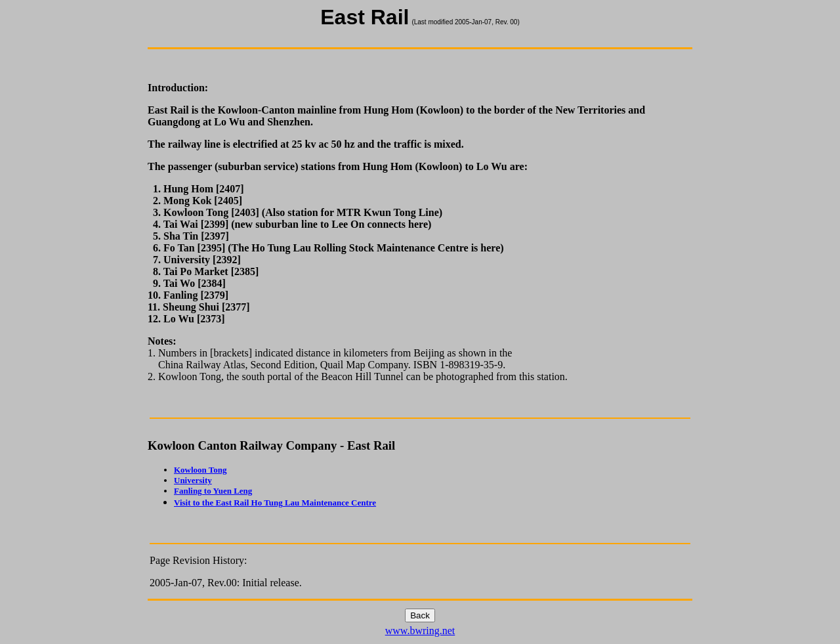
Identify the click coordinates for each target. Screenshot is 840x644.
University (193, 480)
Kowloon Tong (200, 470)
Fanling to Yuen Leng (213, 491)
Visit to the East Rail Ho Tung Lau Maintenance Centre (275, 503)
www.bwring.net (420, 631)
